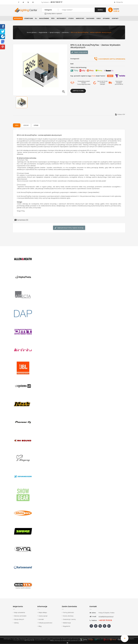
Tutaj (79, 84)
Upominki (109, 19)
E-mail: (93, 617)
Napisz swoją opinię (79, 52)
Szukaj (100, 10)
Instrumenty (63, 19)
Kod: (72, 64)
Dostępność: (75, 59)
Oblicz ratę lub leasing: (79, 68)
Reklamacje (67, 623)
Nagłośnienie (45, 19)
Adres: (93, 613)
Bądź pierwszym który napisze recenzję (69, 228)
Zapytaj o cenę (78, 91)
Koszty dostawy (68, 616)
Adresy (16, 623)
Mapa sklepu (43, 613)
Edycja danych (19, 620)
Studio (72, 19)
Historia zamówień (20, 616)
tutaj (86, 641)
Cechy (26, 126)
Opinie (36, 126)
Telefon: (93, 621)
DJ (36, 19)
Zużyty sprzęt (43, 616)
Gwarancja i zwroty (69, 620)
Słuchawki (92, 19)
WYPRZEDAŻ (18, 19)
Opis (17, 126)
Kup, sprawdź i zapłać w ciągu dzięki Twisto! (88, 76)
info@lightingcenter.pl (106, 617)
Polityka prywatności (45, 623)
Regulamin (67, 626)
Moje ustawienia (20, 613)
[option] (22, 102)
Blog (40, 626)
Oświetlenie (29, 19)
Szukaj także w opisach (53, 14)
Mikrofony (82, 19)
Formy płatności (68, 613)
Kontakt (118, 19)
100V (54, 19)
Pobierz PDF (120, 115)
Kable (101, 19)
